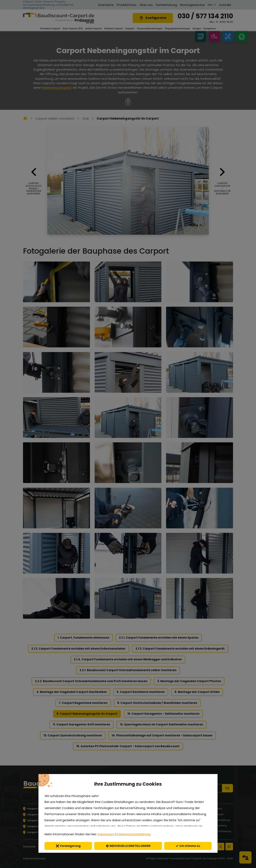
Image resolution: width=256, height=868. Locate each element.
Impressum (106, 834)
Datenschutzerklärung (134, 834)
